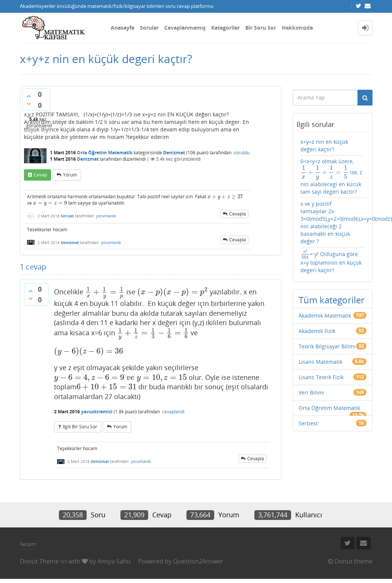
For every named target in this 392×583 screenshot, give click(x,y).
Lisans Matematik (321, 362)
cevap (40, 175)
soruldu (242, 153)
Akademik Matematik (325, 316)
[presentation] (225, 197)
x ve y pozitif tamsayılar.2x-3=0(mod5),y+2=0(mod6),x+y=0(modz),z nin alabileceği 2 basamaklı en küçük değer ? (333, 222)
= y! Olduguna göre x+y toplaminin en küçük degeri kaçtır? (331, 262)
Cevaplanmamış (185, 28)
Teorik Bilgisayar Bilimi (327, 346)
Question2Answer (198, 561)
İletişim (28, 544)
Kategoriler (225, 28)
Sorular (149, 28)
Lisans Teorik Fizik (321, 377)
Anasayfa (122, 28)
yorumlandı (106, 216)
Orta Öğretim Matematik (105, 153)
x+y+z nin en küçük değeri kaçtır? (324, 145)
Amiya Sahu (114, 561)
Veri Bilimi (311, 392)
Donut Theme (39, 561)
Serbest (308, 423)
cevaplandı (173, 412)
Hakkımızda (297, 28)
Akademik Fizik (317, 331)
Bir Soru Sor (261, 28)
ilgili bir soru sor (80, 427)
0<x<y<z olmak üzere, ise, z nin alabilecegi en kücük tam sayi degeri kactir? (331, 176)
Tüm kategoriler (332, 300)
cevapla (238, 214)
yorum (70, 175)
